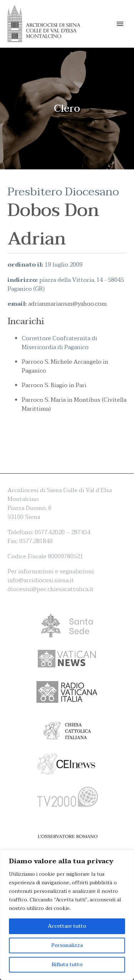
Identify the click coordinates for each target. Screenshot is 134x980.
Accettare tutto (67, 926)
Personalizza (67, 945)
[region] (67, 915)
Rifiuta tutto (67, 965)
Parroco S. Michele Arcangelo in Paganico (65, 366)
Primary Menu (120, 24)
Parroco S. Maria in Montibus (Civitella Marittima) (74, 404)
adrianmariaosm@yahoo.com (68, 304)
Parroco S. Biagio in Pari (54, 385)
